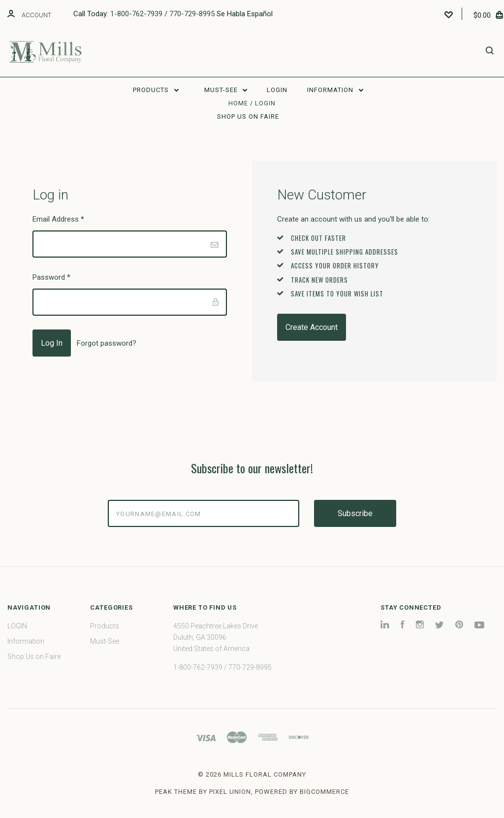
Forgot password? (107, 343)
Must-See (226, 90)
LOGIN (277, 90)
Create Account (312, 327)
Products (156, 90)
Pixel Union (230, 792)
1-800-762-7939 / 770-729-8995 (162, 14)
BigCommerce (324, 792)
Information (335, 90)
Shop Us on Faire (248, 116)
